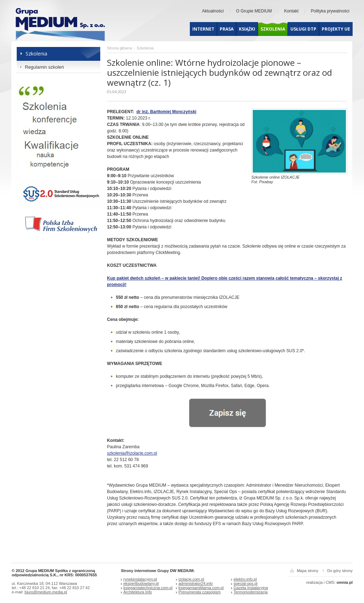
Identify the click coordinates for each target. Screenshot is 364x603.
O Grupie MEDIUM (254, 11)
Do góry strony (340, 571)
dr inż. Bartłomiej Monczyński (167, 112)
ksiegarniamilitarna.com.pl (201, 588)
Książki (247, 29)
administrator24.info (196, 583)
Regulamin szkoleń (44, 67)
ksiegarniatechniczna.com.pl (148, 588)
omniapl (345, 582)
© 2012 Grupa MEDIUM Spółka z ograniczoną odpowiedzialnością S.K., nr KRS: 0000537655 (54, 573)
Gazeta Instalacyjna (251, 588)
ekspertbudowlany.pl (141, 583)
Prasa (227, 29)
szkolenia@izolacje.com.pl (132, 453)
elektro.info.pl (245, 579)
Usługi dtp (303, 29)
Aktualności (213, 11)
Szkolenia (273, 29)
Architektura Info (138, 592)
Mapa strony (308, 571)
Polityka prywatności (330, 11)
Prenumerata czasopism (200, 592)
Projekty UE (336, 29)
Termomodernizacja (251, 592)
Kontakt (291, 11)
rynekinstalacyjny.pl (140, 579)
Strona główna (119, 48)
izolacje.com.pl (191, 579)
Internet (203, 29)
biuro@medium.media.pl (46, 592)
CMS (330, 582)
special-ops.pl (245, 583)
